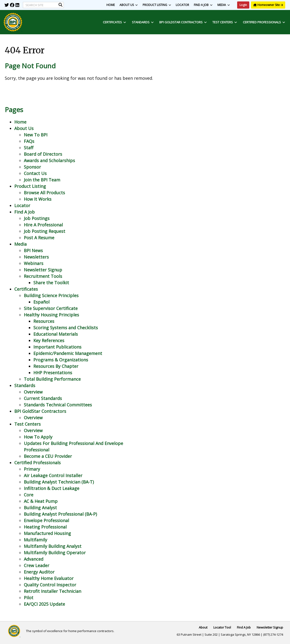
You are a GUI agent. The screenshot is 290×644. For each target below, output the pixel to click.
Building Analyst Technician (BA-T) (59, 482)
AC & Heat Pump (41, 501)
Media (224, 5)
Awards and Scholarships (49, 160)
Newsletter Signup (43, 270)
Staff (29, 148)
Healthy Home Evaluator (49, 578)
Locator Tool (222, 627)
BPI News (33, 250)
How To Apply (38, 437)
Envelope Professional (46, 520)
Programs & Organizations (61, 360)
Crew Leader (37, 565)
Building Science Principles (51, 295)
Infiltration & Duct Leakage (52, 488)
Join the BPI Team (42, 180)
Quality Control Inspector (50, 585)
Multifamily (35, 540)
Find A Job (203, 5)
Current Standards (43, 398)
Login (243, 5)
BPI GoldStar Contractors (183, 22)
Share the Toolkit (51, 283)
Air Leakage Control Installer (53, 475)
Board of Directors (43, 154)
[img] (7, 5)
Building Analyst (40, 508)
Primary (32, 469)
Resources (44, 321)
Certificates (114, 22)
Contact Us (35, 173)
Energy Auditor (39, 572)
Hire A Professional (43, 225)
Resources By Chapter (56, 366)
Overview (33, 392)
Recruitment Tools (43, 276)
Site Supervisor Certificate (51, 308)
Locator (182, 5)
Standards (143, 22)
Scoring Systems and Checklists (66, 328)
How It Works (38, 199)
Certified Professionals (264, 22)
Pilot (29, 598)
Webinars (34, 263)
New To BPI (36, 135)
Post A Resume (39, 238)
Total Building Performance (52, 379)
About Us (129, 5)
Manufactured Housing (47, 533)
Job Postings (37, 218)
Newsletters (36, 257)
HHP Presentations (53, 373)
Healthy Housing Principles (51, 315)
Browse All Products (44, 193)
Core (29, 495)
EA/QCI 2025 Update (44, 604)
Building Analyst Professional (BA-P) (60, 514)
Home (111, 5)
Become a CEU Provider (48, 456)
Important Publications (57, 347)
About (203, 627)
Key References (49, 340)
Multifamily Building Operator (55, 553)
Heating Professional (45, 527)
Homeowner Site (268, 5)
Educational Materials (56, 334)
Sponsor (32, 167)
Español (41, 302)
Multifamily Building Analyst (53, 546)
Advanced (34, 559)
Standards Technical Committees (58, 405)
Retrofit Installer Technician (52, 591)
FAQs (29, 141)
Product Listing (157, 5)
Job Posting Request (45, 231)
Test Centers (225, 22)
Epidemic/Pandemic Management (68, 353)
